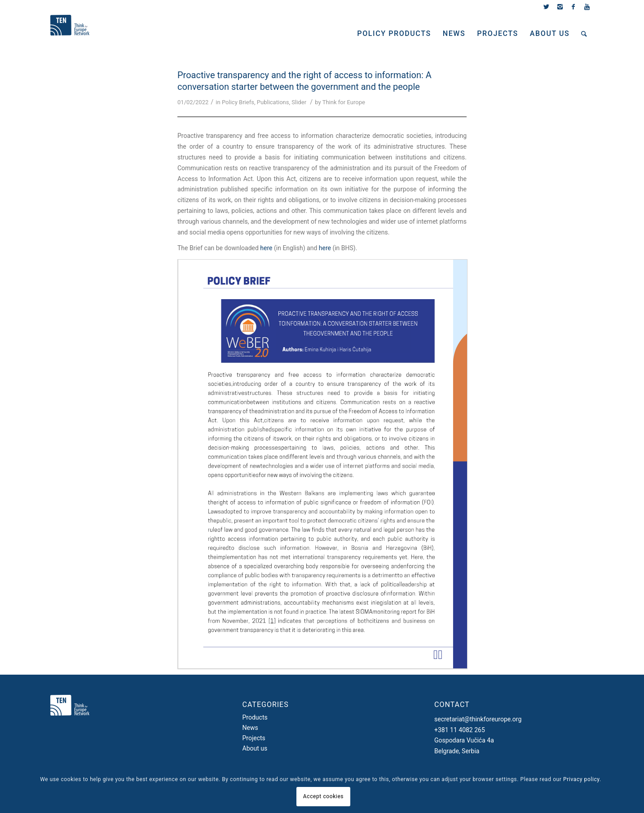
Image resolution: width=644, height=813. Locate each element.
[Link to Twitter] (546, 7)
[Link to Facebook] (573, 7)
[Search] (584, 34)
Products (255, 717)
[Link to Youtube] (587, 7)
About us (255, 748)
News (250, 728)
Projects (254, 738)
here (266, 248)
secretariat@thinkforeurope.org (478, 719)
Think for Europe (344, 102)
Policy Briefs (238, 102)
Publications (273, 102)
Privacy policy (581, 779)
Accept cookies (323, 796)
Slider (299, 102)
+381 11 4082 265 (460, 730)
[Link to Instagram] (560, 7)
